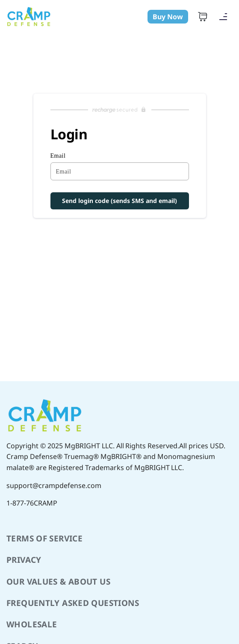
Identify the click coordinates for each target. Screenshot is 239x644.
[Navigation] (223, 17)
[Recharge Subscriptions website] (120, 110)
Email (58, 156)
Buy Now (168, 17)
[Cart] (203, 17)
